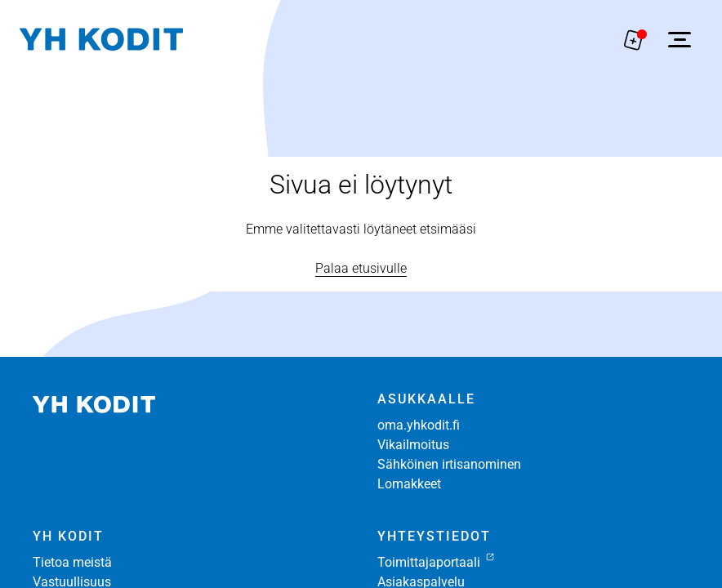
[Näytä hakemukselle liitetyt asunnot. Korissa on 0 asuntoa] (634, 39)
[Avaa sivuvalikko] (680, 39)
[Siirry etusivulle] (101, 40)
